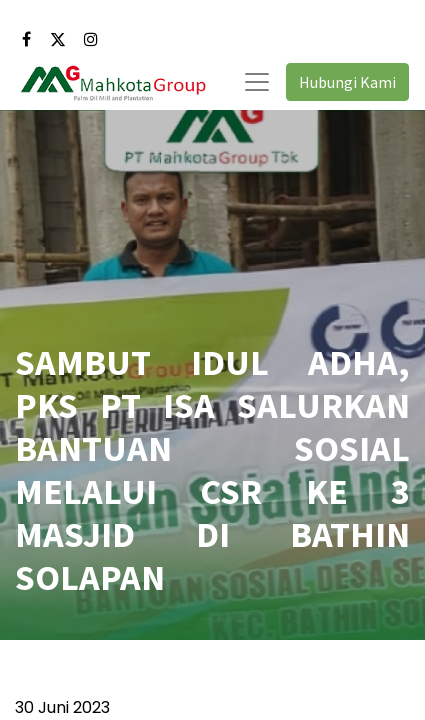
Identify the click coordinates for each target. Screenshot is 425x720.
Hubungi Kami (347, 82)
